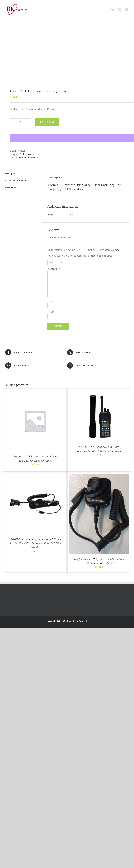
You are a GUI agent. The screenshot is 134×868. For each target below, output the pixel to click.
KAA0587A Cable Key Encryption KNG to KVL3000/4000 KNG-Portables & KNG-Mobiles (35, 543)
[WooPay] (72, 138)
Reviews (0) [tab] (11, 188)
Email (51, 312)
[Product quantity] (21, 122)
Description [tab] (11, 173)
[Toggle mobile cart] (113, 10)
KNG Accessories (27, 154)
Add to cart (47, 122)
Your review (54, 269)
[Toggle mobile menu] (127, 10)
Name (51, 301)
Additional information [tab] (16, 180)
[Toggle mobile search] (120, 10)
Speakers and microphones (27, 158)
